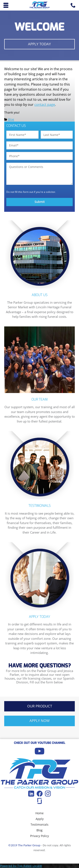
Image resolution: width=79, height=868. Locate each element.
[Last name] (57, 135)
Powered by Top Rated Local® (21, 866)
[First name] (22, 135)
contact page (45, 105)
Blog (11, 119)
